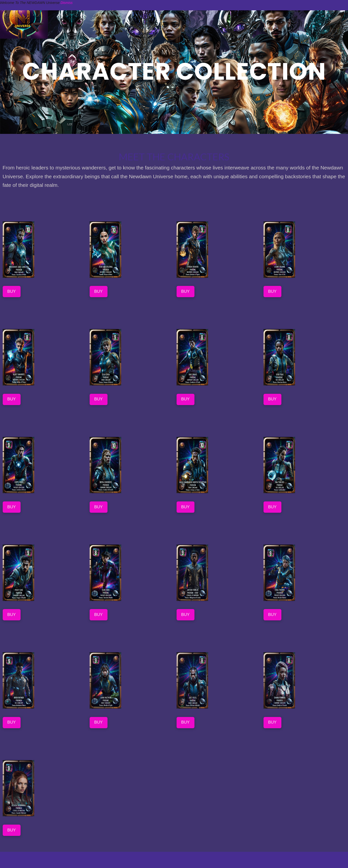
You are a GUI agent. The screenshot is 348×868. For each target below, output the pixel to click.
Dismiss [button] (66, 3)
